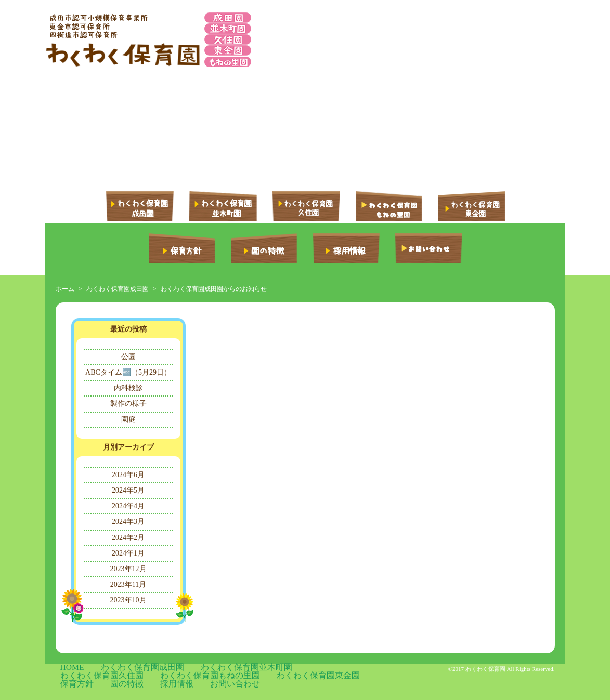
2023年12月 (128, 569)
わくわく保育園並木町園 (185, 668)
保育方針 (138, 677)
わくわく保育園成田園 (118, 289)
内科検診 (128, 388)
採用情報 (202, 677)
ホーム (65, 289)
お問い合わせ (241, 677)
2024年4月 (128, 506)
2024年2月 (128, 538)
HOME (65, 668)
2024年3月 (128, 521)
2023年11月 (128, 584)
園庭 (128, 420)
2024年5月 (128, 490)
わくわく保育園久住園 (258, 668)
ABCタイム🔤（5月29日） (128, 372)
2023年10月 (128, 600)
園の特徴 (170, 677)
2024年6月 (128, 475)
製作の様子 (128, 404)
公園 (128, 357)
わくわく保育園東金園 (87, 677)
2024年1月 (128, 553)
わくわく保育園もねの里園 (334, 668)
